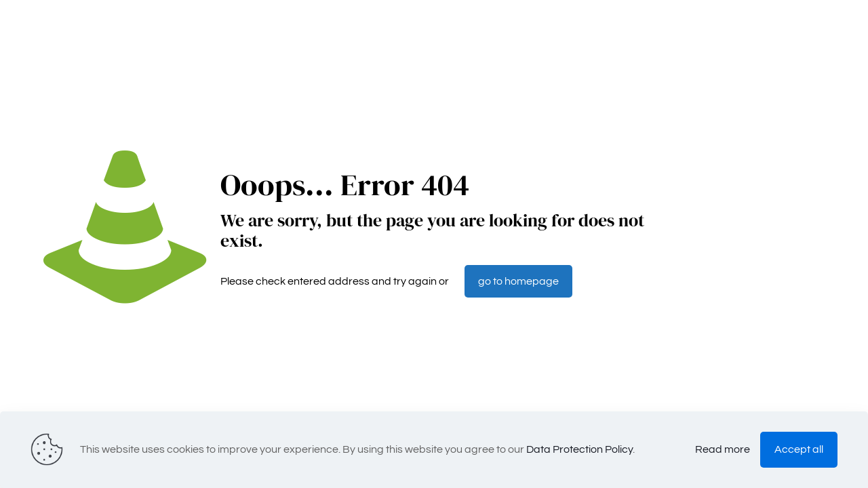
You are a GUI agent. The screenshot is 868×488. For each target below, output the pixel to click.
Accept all (799, 449)
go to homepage (518, 281)
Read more (723, 449)
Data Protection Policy (579, 449)
